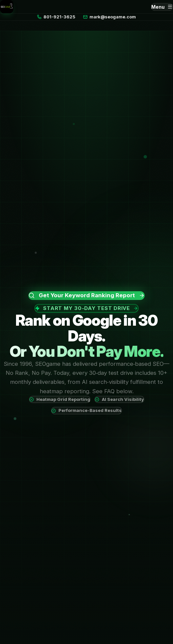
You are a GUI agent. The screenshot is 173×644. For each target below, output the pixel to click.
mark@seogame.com (110, 17)
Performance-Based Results (86, 410)
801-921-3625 (56, 17)
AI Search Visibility (119, 399)
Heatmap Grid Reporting (60, 399)
